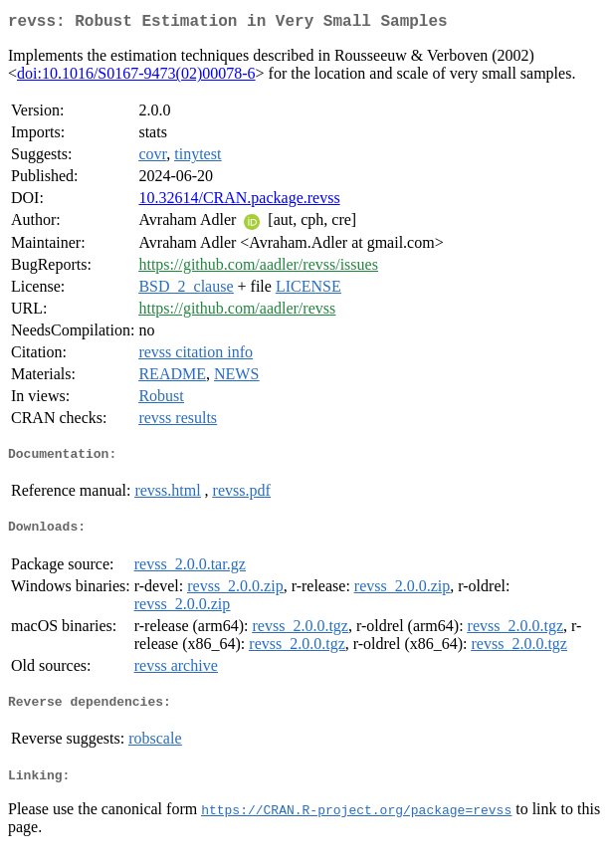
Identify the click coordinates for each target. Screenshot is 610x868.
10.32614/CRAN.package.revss (239, 202)
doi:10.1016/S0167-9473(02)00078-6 (136, 77)
